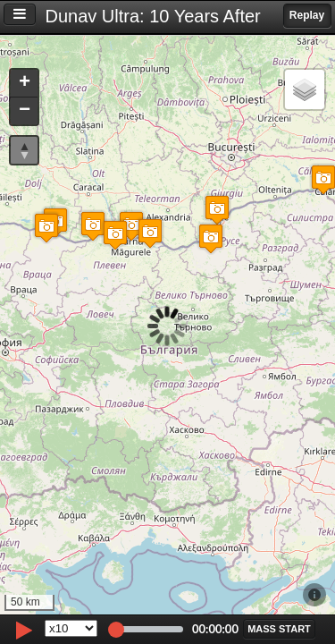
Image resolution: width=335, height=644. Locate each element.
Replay (307, 15)
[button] (46, 228)
